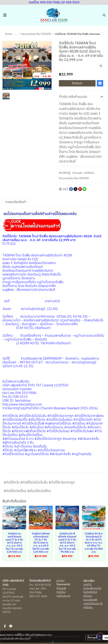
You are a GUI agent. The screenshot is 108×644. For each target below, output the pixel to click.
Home (8, 34)
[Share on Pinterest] (80, 189)
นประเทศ (66, 596)
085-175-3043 (38, 596)
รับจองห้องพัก (90, 600)
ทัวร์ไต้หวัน (89, 173)
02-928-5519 (43, 585)
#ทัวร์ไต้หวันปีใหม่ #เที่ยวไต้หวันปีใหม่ (27, 491)
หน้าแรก (61, 580)
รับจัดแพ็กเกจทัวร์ (92, 588)
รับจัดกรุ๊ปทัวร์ (90, 592)
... (17, 34)
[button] (104, 15)
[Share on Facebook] (71, 189)
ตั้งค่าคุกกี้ (92, 637)
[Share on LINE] (84, 189)
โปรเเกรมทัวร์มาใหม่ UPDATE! (36, 34)
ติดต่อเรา (77, 83)
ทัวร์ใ (59, 596)
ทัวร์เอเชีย (77, 173)
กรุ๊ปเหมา (88, 596)
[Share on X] (76, 189)
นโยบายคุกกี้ (25, 638)
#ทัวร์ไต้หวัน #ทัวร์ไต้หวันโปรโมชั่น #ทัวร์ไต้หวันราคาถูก (39, 482)
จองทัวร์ (87, 584)
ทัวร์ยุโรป (61, 592)
